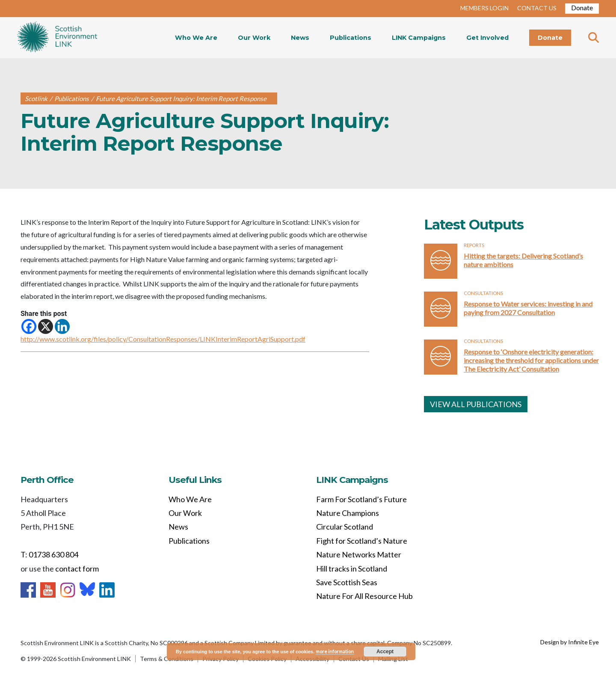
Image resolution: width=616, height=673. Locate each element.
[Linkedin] (62, 326)
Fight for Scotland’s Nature (362, 541)
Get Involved (487, 38)
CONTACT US (537, 8)
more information (335, 651)
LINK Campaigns (419, 38)
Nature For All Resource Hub (364, 596)
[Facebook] (29, 326)
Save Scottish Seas (347, 582)
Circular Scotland (345, 527)
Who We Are (196, 38)
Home (57, 38)
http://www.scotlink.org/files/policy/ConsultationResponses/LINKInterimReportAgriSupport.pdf (163, 339)
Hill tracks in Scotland (352, 569)
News (300, 38)
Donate (582, 7)
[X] (46, 326)
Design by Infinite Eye (570, 642)
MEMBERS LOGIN (484, 8)
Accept (385, 652)
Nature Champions (348, 513)
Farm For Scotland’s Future (361, 499)
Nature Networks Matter (359, 554)
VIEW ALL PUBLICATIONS (476, 404)
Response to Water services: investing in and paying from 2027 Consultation (528, 308)
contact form (77, 569)
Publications (351, 38)
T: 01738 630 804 (49, 554)
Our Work (254, 38)
